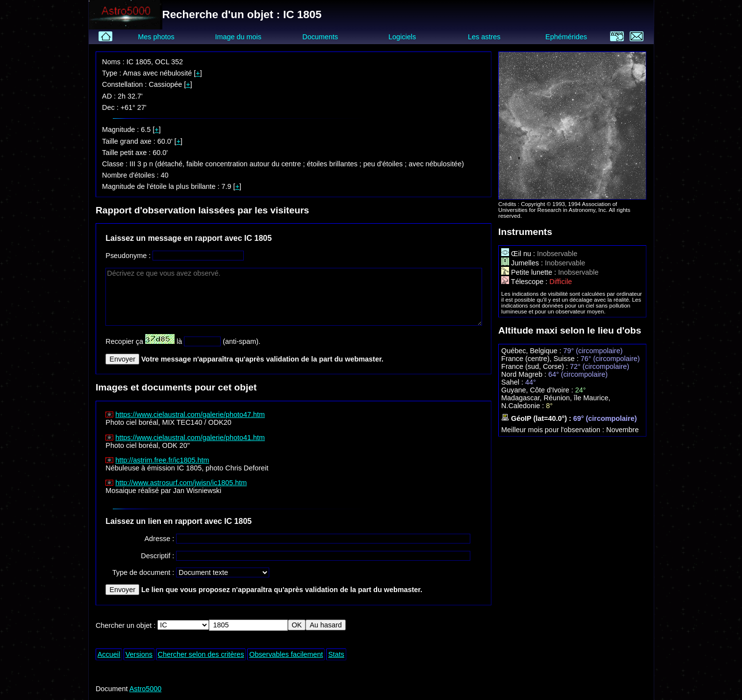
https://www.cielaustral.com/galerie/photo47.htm (190, 415)
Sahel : (513, 382)
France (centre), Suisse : (541, 359)
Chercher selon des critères (201, 654)
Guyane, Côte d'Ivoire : (538, 390)
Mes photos (156, 37)
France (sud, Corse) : (536, 366)
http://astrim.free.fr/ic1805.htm (162, 460)
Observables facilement (286, 654)
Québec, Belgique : (532, 351)
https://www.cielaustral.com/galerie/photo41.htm (190, 438)
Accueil (109, 654)
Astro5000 (146, 689)
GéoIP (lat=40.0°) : (537, 418)
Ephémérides (566, 37)
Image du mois (238, 37)
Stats (336, 654)
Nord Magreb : (525, 374)
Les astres (484, 37)
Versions (139, 654)
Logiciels (402, 37)
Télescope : (525, 282)
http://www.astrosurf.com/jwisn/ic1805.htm (181, 483)
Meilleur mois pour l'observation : (554, 430)
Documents (320, 37)
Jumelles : (523, 263)
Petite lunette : (530, 272)
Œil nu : (519, 254)
